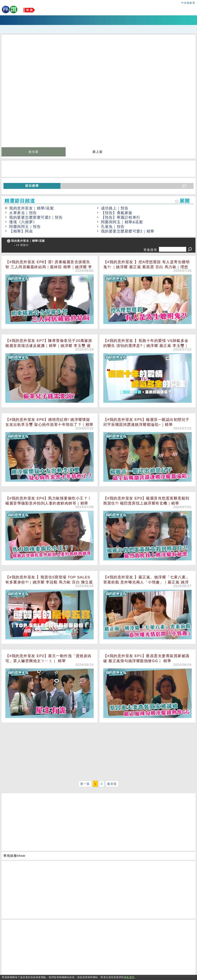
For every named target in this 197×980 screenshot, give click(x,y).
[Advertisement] (98, 753)
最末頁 (112, 784)
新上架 (98, 152)
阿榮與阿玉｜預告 (25, 227)
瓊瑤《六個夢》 (23, 222)
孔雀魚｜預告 (113, 227)
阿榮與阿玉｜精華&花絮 (122, 222)
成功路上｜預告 (115, 208)
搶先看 (34, 152)
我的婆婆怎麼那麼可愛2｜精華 (128, 231)
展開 (185, 201)
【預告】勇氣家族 (117, 213)
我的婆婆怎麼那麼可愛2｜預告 (36, 217)
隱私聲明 (129, 977)
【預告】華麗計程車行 (121, 217)
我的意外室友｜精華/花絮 (32, 208)
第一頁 (85, 784)
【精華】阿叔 (21, 231)
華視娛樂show (14, 856)
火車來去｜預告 (23, 213)
